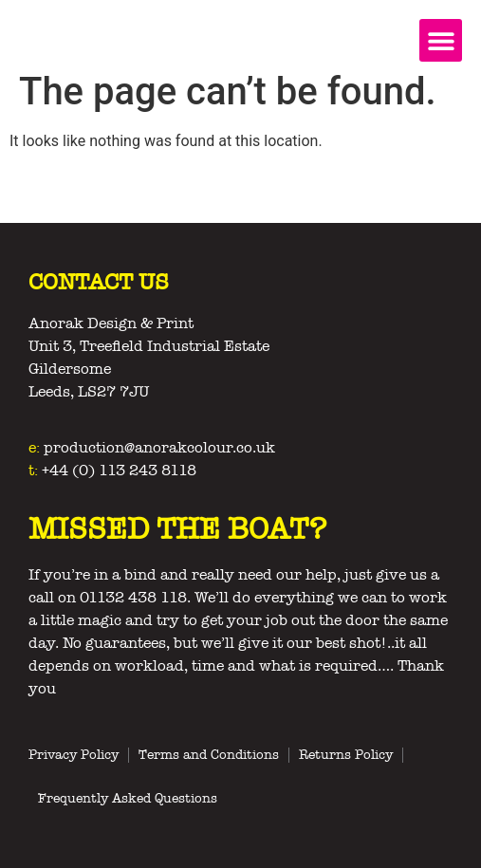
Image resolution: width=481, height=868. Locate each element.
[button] (441, 40)
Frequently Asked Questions (128, 798)
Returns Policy (346, 755)
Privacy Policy (74, 755)
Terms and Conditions (209, 755)
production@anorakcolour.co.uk (159, 448)
